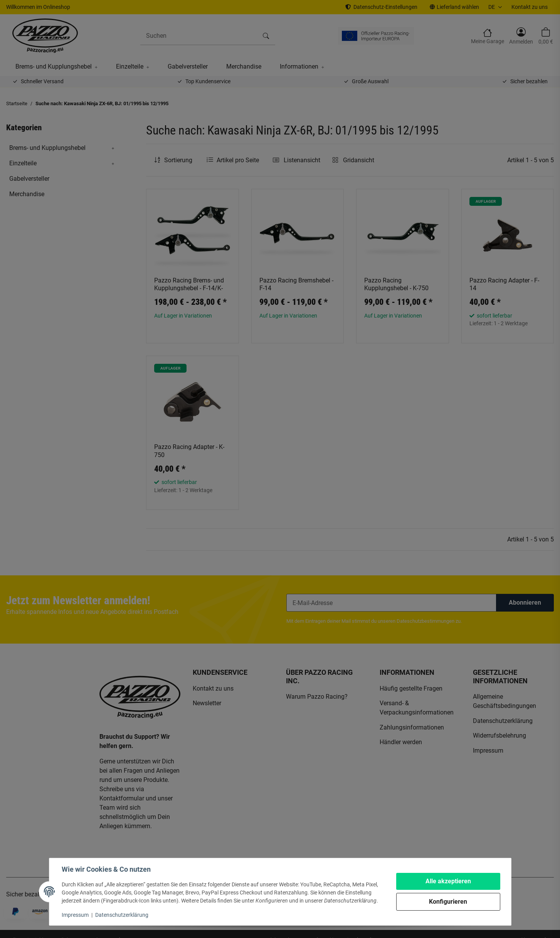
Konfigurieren (448, 902)
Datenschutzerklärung (122, 915)
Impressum (75, 915)
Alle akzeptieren (448, 881)
